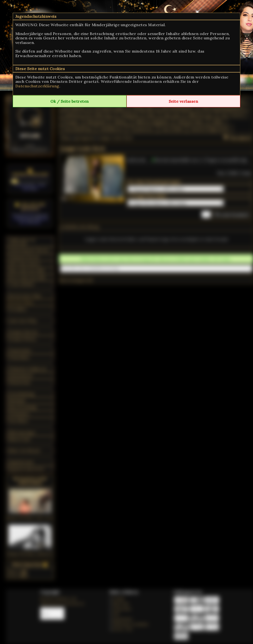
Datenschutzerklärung (37, 86)
